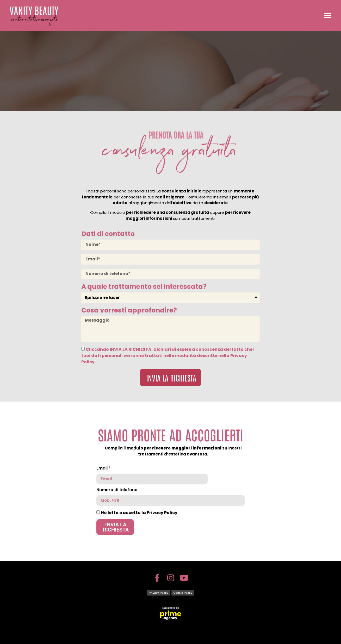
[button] (327, 16)
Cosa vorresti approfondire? (129, 311)
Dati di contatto (108, 234)
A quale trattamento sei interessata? (144, 287)
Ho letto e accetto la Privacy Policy (139, 512)
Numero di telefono (117, 490)
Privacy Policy (159, 593)
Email (102, 469)
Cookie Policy (183, 593)
